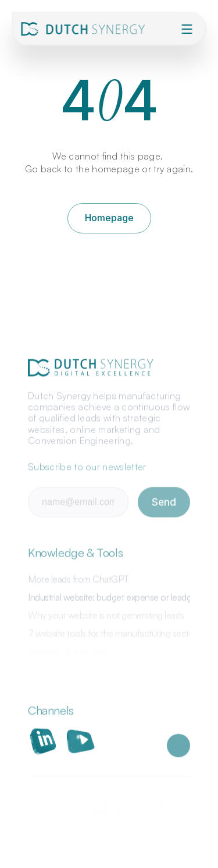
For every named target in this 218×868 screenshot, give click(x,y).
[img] (85, 29)
